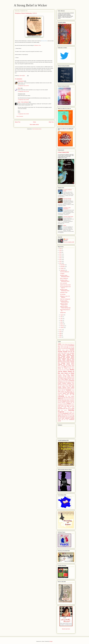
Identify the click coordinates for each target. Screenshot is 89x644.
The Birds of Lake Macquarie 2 (67, 208)
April (61, 322)
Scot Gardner (67, 412)
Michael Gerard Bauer (67, 399)
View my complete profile (69, 242)
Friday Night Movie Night (66, 384)
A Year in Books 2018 (63, 152)
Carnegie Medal (66, 376)
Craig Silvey (69, 378)
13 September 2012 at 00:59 (23, 100)
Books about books (70, 367)
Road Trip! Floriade (67, 199)
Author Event (71, 365)
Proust (59, 406)
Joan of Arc (69, 391)
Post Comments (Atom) (37, 129)
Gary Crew (60, 385)
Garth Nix (72, 384)
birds (65, 367)
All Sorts (65, 346)
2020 (60, 249)
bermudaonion (21, 81)
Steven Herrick (67, 415)
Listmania (61, 396)
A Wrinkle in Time (37, 45)
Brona (19, 88)
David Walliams (65, 379)
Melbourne (60, 399)
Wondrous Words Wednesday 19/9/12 (65, 281)
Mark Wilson (66, 398)
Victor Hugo (68, 417)
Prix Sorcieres (72, 405)
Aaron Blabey (70, 344)
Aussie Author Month (62, 353)
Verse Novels (62, 417)
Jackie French (61, 391)
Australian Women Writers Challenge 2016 (66, 359)
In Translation (67, 390)
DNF (62, 381)
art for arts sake (65, 347)
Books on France (63, 368)
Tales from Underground (65, 299)
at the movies (68, 348)
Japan (65, 391)
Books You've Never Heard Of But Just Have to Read (66, 371)
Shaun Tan (72, 412)
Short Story (60, 414)
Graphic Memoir (65, 385)
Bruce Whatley (66, 375)
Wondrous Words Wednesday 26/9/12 (65, 276)
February (62, 326)
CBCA (73, 376)
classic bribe (64, 377)
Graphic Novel (71, 385)
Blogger (51, 641)
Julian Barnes (62, 392)
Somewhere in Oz (67, 413)
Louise (67, 239)
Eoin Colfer (65, 382)
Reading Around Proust (69, 408)
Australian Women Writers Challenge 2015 (66, 358)
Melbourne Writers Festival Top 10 (64, 304)
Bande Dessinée (61, 367)
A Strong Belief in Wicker (30, 5)
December (63, 265)
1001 (60, 344)
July (61, 317)
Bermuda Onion (44, 41)
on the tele (65, 404)
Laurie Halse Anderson (63, 395)
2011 (60, 330)
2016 (60, 256)
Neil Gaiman (60, 401)
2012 (60, 263)
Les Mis (72, 395)
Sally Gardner (64, 410)
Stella (62, 415)
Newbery (64, 401)
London (73, 396)
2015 (60, 258)
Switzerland (72, 415)
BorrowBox (60, 375)
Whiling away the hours (63, 420)
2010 (60, 332)
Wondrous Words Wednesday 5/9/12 (64, 301)
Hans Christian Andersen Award (66, 387)
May (61, 320)
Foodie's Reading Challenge (64, 383)
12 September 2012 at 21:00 (23, 91)
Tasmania (63, 416)
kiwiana (64, 394)
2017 (60, 254)
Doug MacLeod (66, 381)
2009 (60, 333)
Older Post (51, 122)
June (62, 319)
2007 (60, 337)
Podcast (73, 404)
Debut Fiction (71, 379)
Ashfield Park (63, 313)
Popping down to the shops (63, 405)
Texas (66, 416)
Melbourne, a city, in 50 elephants (65, 297)
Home (34, 122)
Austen (68, 353)
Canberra (60, 376)
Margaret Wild (61, 398)
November (63, 267)
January (62, 328)
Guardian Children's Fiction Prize (65, 387)
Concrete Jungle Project (68, 217)
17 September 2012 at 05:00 (23, 114)
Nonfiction (68, 401)
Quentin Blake (64, 406)
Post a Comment (20, 116)
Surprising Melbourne (65, 272)
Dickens (59, 381)
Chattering (60, 377)
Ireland (73, 390)
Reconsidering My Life (63, 409)
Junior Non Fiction (69, 392)
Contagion (62, 274)
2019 (60, 251)
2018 (60, 252)
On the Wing (63, 294)
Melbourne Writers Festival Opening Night (65, 307)
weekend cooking (70, 418)
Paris (69, 404)
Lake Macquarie (70, 394)
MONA (65, 226)
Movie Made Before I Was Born (68, 400)
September (63, 270)
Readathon (60, 408)
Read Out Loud (71, 406)
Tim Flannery (70, 416)
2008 (60, 335)
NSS (71, 402)
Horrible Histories (61, 389)
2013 (60, 261)
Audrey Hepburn (65, 350)
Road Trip (69, 409)
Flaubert (73, 382)
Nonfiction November (66, 402)
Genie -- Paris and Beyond (23, 102)
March (62, 324)
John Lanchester (64, 283)
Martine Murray (71, 398)
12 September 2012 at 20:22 (23, 86)
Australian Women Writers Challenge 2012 (66, 354)
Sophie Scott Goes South (65, 285)
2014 (60, 260)
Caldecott (72, 375)
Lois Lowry (68, 396)
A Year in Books (65, 344)
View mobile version (34, 125)
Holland (73, 388)
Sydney (59, 416)
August (62, 315)
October (62, 268)
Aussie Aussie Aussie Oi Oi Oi (66, 351)
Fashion (69, 382)
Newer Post (18, 122)
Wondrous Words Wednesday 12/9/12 (65, 290)
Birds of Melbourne (64, 278)
